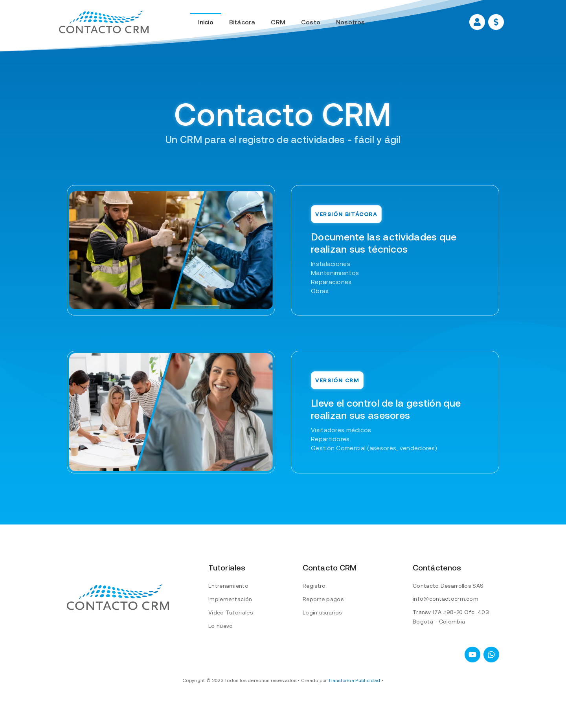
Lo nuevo (221, 626)
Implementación (230, 599)
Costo (311, 22)
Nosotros (351, 22)
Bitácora (242, 22)
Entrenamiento (228, 586)
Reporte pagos (323, 599)
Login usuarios (322, 612)
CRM (278, 22)
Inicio (206, 22)
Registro (314, 586)
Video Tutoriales (231, 612)
